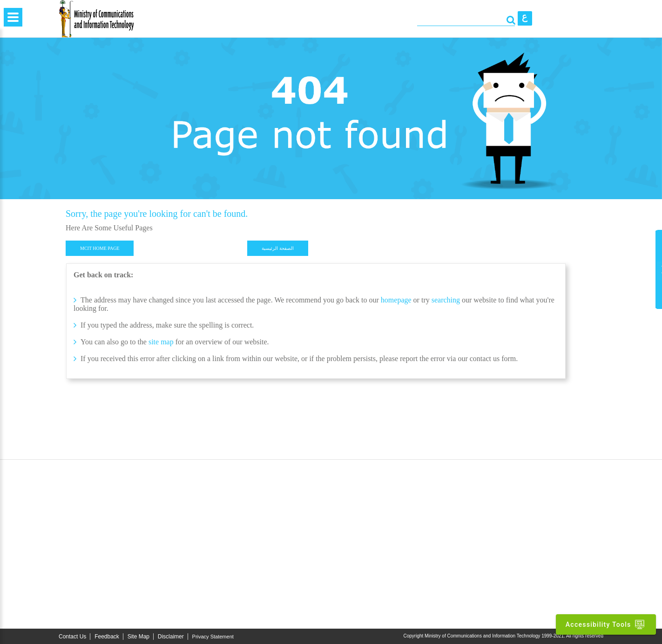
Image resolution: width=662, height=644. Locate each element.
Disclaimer (171, 637)
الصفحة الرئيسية (278, 248)
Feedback (107, 637)
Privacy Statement (213, 637)
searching (447, 300)
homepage (396, 300)
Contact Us (72, 637)
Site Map (138, 637)
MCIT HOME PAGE (100, 248)
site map (161, 342)
